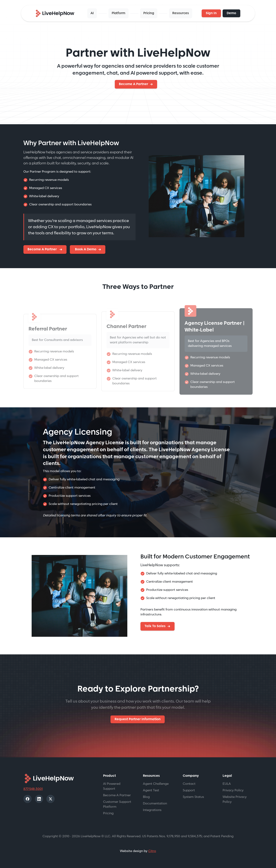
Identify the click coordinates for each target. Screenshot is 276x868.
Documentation (155, 804)
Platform (118, 13)
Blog (146, 797)
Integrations (152, 810)
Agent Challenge (156, 784)
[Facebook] (28, 799)
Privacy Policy (233, 790)
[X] (51, 799)
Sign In (211, 13)
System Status (193, 797)
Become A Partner (133, 84)
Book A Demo (85, 249)
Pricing (149, 13)
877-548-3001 (33, 789)
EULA (227, 784)
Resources (181, 13)
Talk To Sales (155, 626)
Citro (152, 851)
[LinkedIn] (39, 799)
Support (189, 790)
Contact (189, 784)
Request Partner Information (138, 719)
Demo (231, 13)
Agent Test (151, 790)
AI (92, 13)
